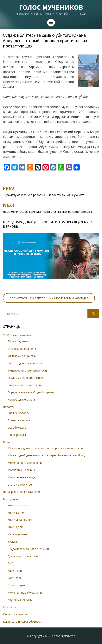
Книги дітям (15, 527)
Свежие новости (19, 413)
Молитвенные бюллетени (25, 463)
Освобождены (17, 427)
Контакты (9, 607)
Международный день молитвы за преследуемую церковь (46, 448)
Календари (15, 571)
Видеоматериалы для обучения (29, 549)
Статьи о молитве (20, 485)
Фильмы (13, 542)
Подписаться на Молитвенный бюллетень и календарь (49, 298)
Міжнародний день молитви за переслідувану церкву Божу (46, 455)
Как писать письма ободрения (23, 622)
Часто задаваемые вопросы (26, 363)
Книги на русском (19, 505)
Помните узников (19, 420)
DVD (10, 563)
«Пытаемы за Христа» (22, 356)
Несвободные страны (22, 399)
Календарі (14, 578)
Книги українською (20, 520)
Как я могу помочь (15, 614)
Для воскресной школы (23, 556)
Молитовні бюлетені (21, 470)
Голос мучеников (51, 7)
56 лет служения (19, 341)
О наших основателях (22, 349)
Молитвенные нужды (22, 477)
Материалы (11, 499)
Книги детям (16, 513)
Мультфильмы (17, 534)
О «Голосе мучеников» (18, 335)
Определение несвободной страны (31, 392)
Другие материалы (20, 600)
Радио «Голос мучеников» (25, 385)
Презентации (16, 585)
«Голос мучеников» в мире (25, 378)
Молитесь (10, 442)
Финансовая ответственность (28, 370)
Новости (9, 407)
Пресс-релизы (17, 435)
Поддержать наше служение (22, 492)
